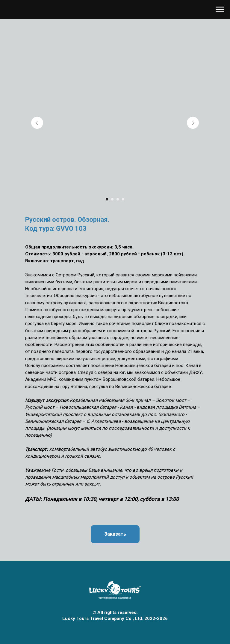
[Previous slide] (37, 123)
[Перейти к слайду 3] (118, 199)
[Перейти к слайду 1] (107, 199)
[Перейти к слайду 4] (123, 199)
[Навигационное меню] (220, 10)
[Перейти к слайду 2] (112, 199)
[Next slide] (193, 123)
